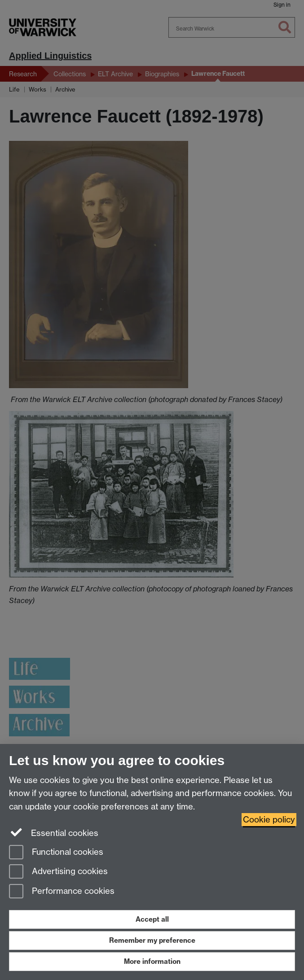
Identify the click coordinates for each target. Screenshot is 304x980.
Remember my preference (152, 940)
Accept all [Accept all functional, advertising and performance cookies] (152, 919)
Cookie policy (269, 820)
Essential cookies (54, 832)
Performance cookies (62, 892)
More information (152, 961)
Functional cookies (56, 853)
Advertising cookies (58, 872)
